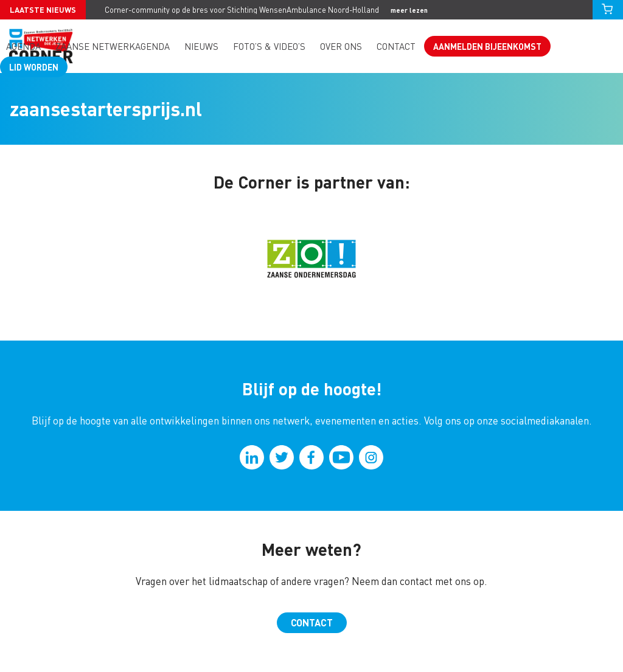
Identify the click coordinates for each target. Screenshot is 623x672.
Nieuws (201, 47)
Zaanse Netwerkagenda (113, 47)
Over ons (341, 47)
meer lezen (409, 10)
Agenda (23, 47)
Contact (396, 47)
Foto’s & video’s (269, 47)
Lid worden (34, 67)
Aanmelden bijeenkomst (487, 46)
